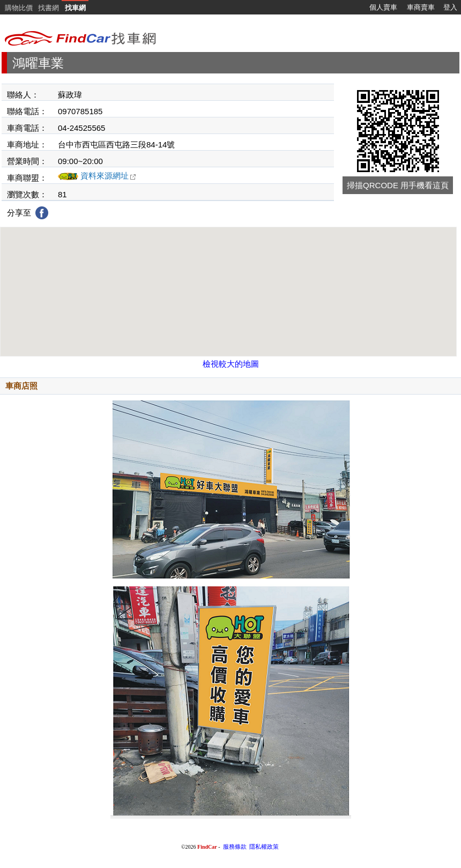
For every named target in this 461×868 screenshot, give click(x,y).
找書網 (49, 8)
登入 (450, 7)
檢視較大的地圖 (231, 364)
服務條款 (235, 847)
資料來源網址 (108, 176)
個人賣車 (383, 7)
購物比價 (19, 8)
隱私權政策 (264, 847)
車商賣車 (421, 7)
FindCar (207, 847)
